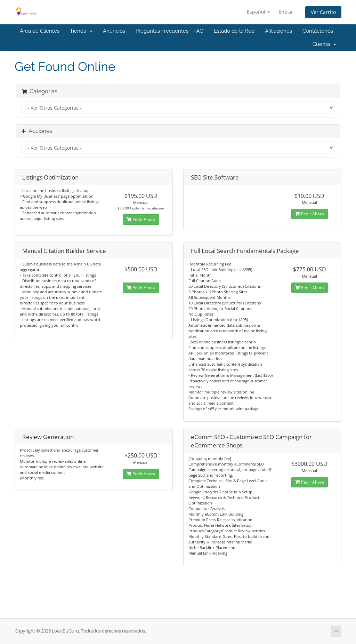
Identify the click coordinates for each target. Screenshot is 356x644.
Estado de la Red (234, 31)
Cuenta (324, 44)
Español (258, 12)
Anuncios (114, 31)
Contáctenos (318, 31)
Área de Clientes (40, 31)
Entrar (286, 12)
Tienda (81, 31)
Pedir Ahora (141, 219)
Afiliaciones (278, 31)
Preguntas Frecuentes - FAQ (169, 31)
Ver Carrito (323, 12)
